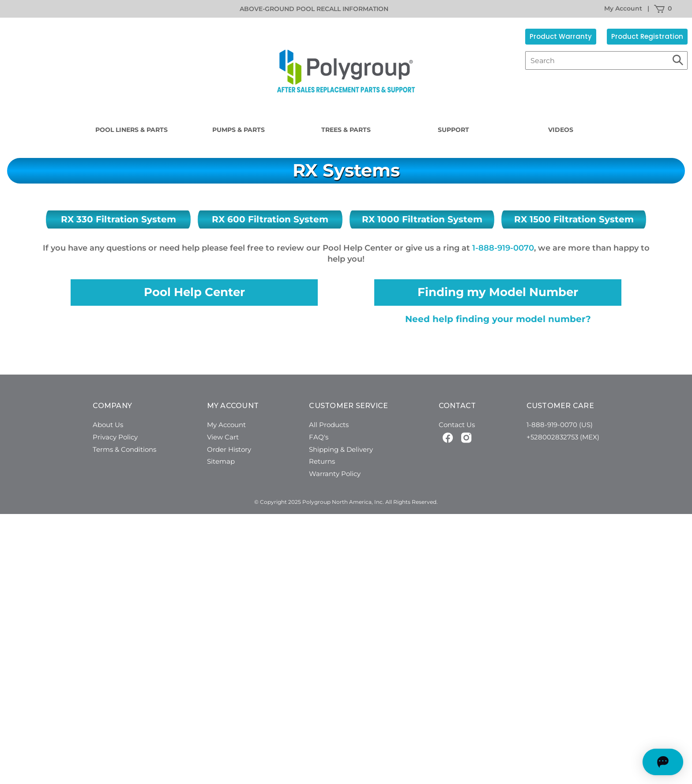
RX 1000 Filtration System (422, 219)
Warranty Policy (335, 474)
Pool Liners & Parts (132, 130)
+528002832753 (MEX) (563, 437)
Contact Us (457, 425)
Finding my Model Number (498, 292)
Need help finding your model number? (498, 319)
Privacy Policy (115, 437)
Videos (561, 130)
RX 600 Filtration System (270, 219)
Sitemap (221, 461)
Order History (229, 449)
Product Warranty (561, 36)
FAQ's (319, 437)
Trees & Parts (346, 130)
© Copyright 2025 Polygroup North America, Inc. (319, 502)
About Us (108, 425)
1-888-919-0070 (503, 248)
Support (453, 130)
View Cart (223, 437)
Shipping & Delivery (341, 449)
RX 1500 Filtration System (574, 219)
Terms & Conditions (124, 449)
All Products (329, 425)
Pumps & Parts (239, 130)
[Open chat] (646, 762)
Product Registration (647, 36)
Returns (322, 461)
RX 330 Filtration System (118, 219)
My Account (623, 8)
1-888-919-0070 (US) (560, 425)
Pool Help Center (194, 292)
